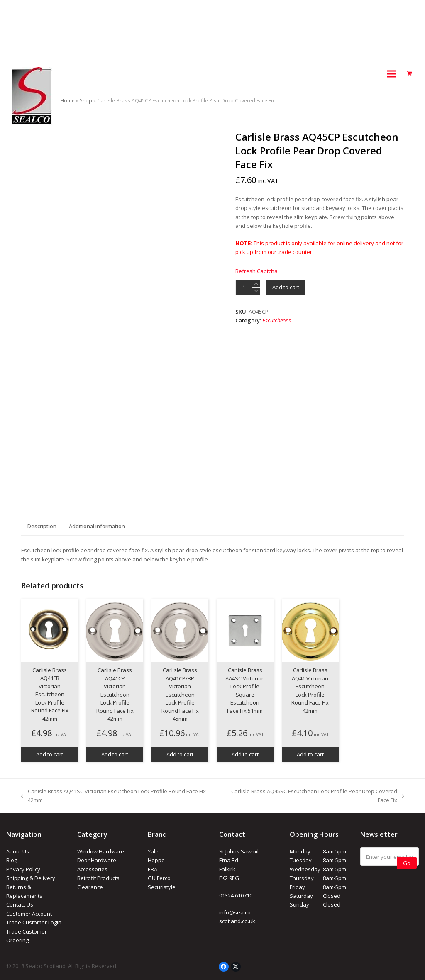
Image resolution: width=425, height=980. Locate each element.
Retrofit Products (98, 878)
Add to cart (286, 287)
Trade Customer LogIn (34, 922)
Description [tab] (42, 526)
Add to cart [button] (50, 754)
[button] (391, 74)
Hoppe (156, 860)
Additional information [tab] (97, 526)
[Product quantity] (244, 288)
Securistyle (162, 887)
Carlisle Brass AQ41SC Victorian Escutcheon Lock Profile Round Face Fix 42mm (114, 796)
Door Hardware (97, 860)
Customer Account (29, 914)
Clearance (90, 887)
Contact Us (20, 904)
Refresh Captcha (256, 271)
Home (68, 101)
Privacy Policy (23, 869)
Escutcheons (277, 320)
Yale (153, 851)
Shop (86, 101)
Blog (12, 860)
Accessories (92, 869)
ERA (153, 869)
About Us (18, 851)
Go (407, 863)
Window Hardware (101, 851)
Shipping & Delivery (31, 878)
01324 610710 (236, 895)
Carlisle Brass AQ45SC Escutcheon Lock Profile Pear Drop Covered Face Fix (312, 796)
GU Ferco (159, 878)
